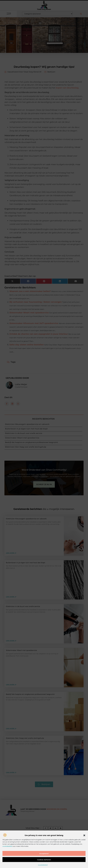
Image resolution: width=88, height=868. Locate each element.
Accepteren (44, 862)
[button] (84, 844)
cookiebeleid (7, 855)
